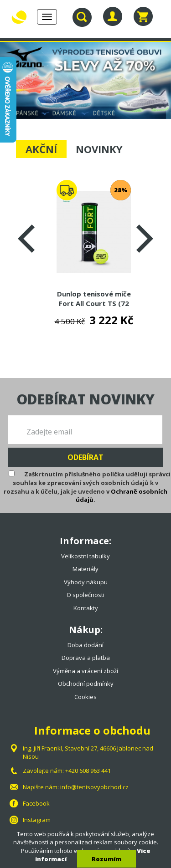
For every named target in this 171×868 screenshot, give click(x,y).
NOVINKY (99, 149)
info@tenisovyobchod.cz (94, 787)
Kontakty (86, 608)
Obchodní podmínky (86, 684)
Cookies (85, 697)
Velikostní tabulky (85, 556)
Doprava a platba (86, 658)
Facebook (36, 803)
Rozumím (106, 859)
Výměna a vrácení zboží (85, 671)
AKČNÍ (41, 149)
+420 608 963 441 (88, 771)
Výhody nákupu (86, 582)
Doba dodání (85, 645)
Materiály (85, 569)
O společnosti (85, 595)
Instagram (37, 820)
